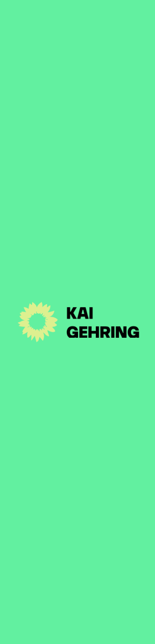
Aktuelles (77, 468)
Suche (119, 630)
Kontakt (78, 533)
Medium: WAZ (28, 211)
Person (77, 490)
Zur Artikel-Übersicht (58, 72)
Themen (77, 511)
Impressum (43, 630)
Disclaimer (85, 630)
